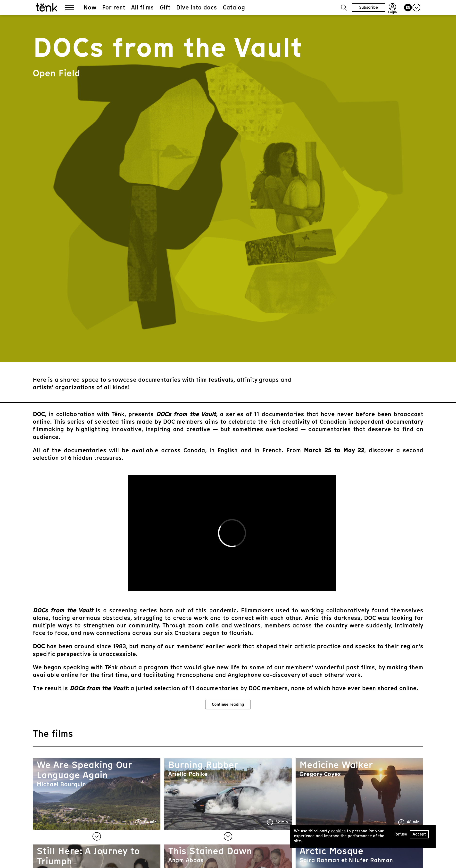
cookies (338, 831)
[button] (344, 8)
